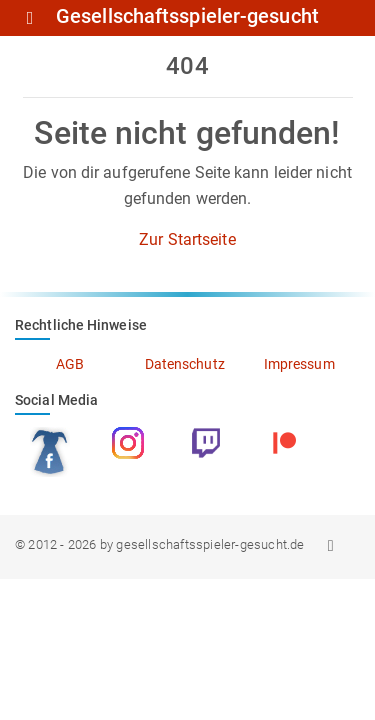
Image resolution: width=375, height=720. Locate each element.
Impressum (299, 364)
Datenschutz (185, 364)
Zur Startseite (187, 239)
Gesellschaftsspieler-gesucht (187, 17)
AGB (70, 364)
